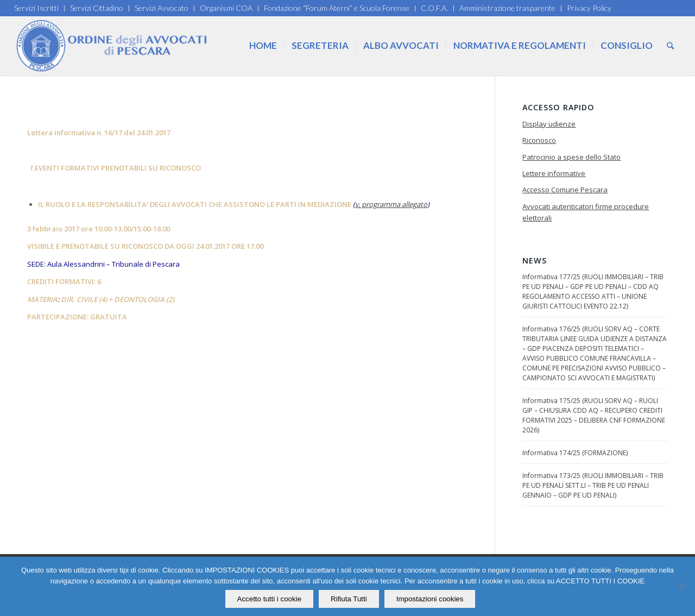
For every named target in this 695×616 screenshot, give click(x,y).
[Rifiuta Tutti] (681, 587)
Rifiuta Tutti (349, 599)
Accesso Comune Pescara (565, 190)
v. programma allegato (391, 204)
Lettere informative (554, 173)
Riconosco (539, 140)
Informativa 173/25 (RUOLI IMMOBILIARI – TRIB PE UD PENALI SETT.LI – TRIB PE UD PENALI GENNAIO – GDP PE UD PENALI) (593, 485)
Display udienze (549, 124)
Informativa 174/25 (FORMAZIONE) (575, 453)
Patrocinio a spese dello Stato (571, 157)
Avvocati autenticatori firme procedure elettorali (586, 212)
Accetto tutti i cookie (270, 599)
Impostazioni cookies (430, 599)
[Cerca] (670, 46)
